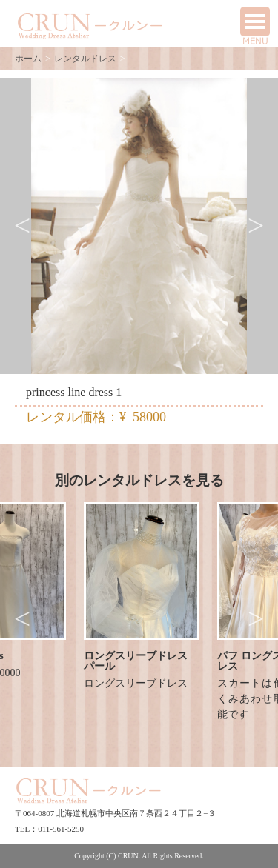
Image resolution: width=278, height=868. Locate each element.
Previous (22, 226)
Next (256, 226)
